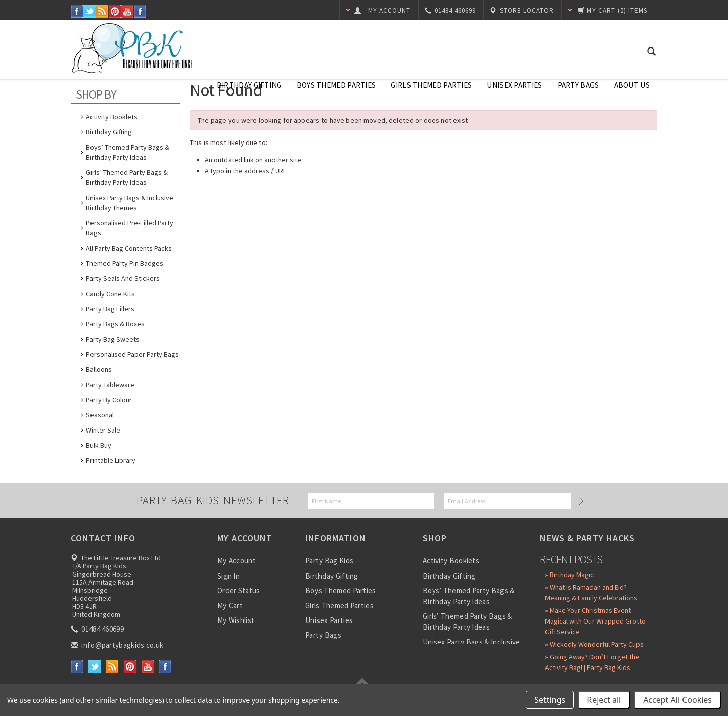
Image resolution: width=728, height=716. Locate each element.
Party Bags (578, 85)
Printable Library (111, 460)
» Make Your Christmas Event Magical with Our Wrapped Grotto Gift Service (595, 621)
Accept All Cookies (677, 700)
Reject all (604, 700)
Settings (550, 700)
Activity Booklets (112, 117)
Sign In (229, 576)
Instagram (140, 11)
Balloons (99, 369)
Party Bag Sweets (113, 339)
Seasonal (100, 415)
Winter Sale (103, 430)
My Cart (230, 606)
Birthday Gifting (249, 85)
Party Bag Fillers (110, 309)
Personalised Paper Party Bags (132, 354)
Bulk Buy (99, 445)
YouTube (128, 11)
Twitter (90, 11)
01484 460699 (98, 629)
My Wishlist (236, 620)
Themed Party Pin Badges (125, 263)
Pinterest (115, 11)
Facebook (77, 11)
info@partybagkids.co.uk (118, 645)
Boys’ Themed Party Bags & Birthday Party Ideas (128, 152)
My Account (237, 561)
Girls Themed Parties (431, 85)
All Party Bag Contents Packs (129, 248)
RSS (102, 11)
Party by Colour (109, 400)
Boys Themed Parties (336, 85)
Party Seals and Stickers (123, 278)
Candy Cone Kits (110, 294)
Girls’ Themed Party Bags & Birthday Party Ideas (127, 177)
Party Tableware (110, 385)
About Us (632, 85)
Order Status (239, 590)
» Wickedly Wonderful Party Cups (594, 644)
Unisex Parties (514, 85)
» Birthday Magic (570, 575)
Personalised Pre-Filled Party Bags (130, 228)
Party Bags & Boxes (115, 324)
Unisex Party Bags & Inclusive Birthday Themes (130, 203)
